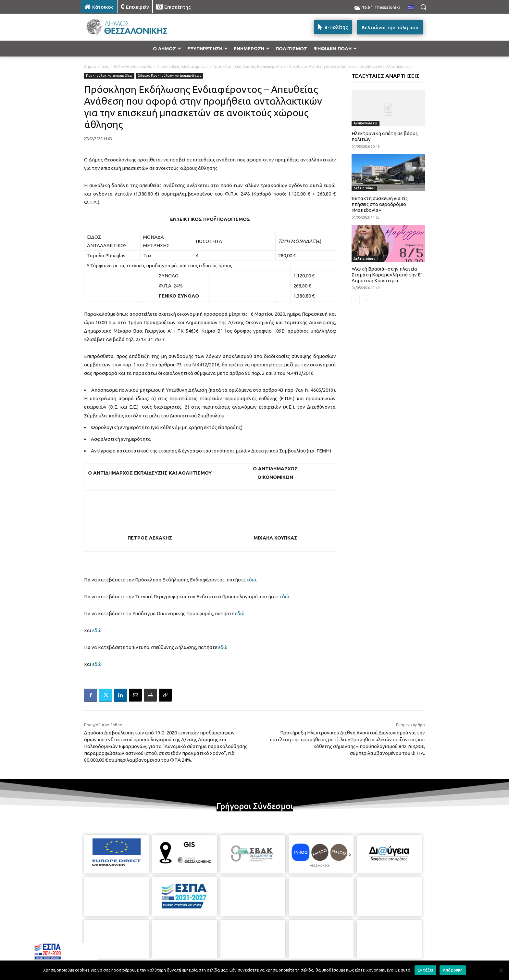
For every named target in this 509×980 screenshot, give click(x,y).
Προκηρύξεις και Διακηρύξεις (183, 66)
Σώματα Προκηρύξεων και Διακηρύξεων (170, 76)
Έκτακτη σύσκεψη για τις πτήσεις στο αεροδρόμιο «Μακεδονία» (380, 204)
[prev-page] (356, 300)
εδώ (251, 580)
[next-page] (366, 300)
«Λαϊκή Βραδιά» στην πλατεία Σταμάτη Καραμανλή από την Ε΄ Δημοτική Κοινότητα (387, 275)
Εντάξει (425, 970)
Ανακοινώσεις (366, 123)
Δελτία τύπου (364, 188)
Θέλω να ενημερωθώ (133, 66)
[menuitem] (411, 8)
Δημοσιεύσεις (97, 66)
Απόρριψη (453, 970)
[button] (423, 7)
